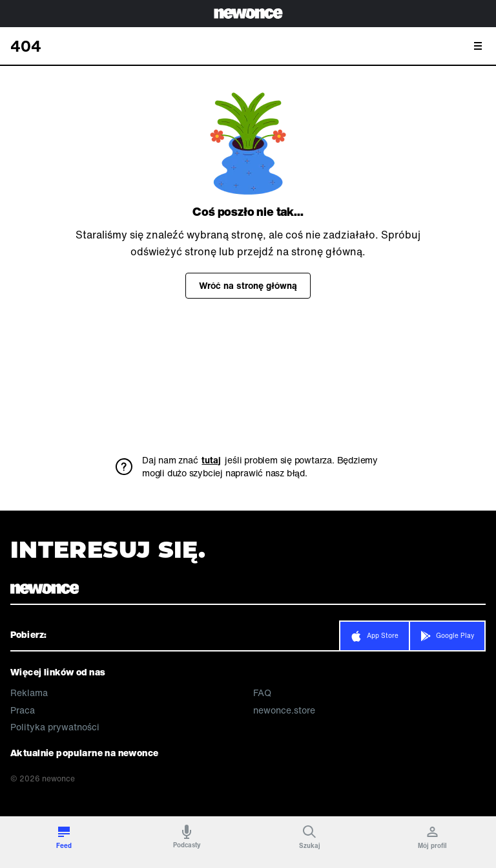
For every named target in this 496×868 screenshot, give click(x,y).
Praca (23, 710)
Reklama (29, 693)
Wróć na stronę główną (248, 285)
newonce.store (284, 710)
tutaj (211, 460)
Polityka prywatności (55, 727)
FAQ (262, 693)
